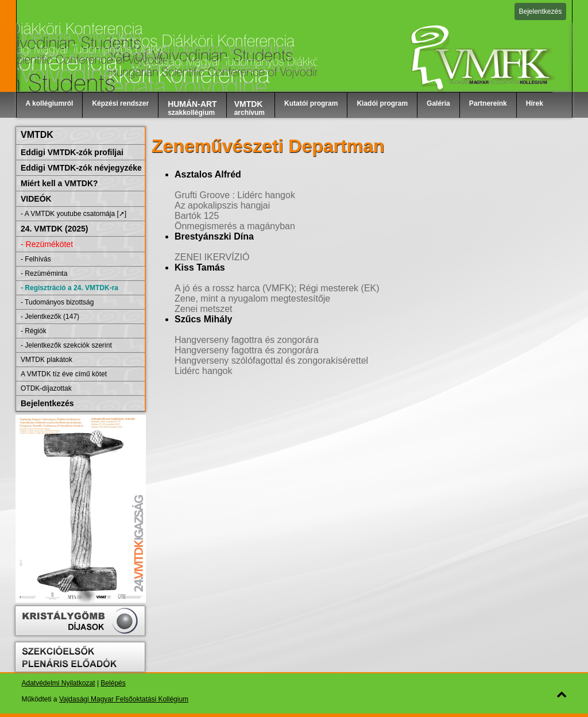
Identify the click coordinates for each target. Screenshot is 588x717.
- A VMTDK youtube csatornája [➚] (73, 214)
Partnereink (488, 103)
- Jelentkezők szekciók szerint (66, 345)
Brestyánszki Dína (214, 236)
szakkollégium (192, 108)
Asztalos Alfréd (208, 174)
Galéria (438, 103)
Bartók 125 (197, 216)
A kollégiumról (50, 103)
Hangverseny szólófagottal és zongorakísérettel (271, 361)
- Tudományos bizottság (57, 302)
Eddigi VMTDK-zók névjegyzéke (81, 168)
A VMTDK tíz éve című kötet (64, 374)
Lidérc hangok (204, 371)
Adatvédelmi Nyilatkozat (59, 683)
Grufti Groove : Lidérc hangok (235, 195)
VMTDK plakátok (47, 360)
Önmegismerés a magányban (235, 226)
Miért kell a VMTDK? (59, 183)
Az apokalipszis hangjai (222, 205)
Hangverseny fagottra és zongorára (247, 340)
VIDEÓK (36, 199)
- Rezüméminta (44, 273)
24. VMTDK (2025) (54, 229)
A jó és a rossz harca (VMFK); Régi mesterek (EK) (277, 288)
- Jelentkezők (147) (50, 317)
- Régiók (34, 331)
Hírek (535, 103)
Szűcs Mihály (203, 319)
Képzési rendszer (120, 103)
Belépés (113, 683)
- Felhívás (36, 259)
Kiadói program (382, 103)
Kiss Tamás (200, 267)
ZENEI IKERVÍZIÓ (212, 257)
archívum (249, 108)
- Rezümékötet (47, 244)
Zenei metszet (203, 309)
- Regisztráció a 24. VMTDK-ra (69, 288)
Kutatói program (311, 103)
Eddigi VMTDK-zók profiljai (72, 152)
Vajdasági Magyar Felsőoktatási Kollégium (124, 699)
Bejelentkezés (541, 11)
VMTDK (37, 135)
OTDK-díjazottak (46, 388)
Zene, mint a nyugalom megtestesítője (252, 298)
